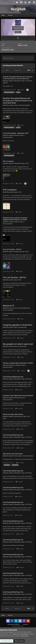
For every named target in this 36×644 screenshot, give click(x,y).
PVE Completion (8, 161)
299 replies (19, 408)
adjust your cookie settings (21, 634)
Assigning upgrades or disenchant (17, 325)
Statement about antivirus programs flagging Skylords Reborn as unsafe (15, 219)
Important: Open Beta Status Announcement (18, 396)
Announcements (8, 137)
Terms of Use (24, 636)
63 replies (19, 390)
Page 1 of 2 (18, 70)
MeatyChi (6, 81)
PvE (27, 163)
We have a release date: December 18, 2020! (18, 363)
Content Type (9, 58)
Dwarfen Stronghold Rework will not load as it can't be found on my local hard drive (18, 78)
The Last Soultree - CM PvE (12, 249)
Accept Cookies (7, 641)
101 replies (21, 371)
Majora (17, 135)
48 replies (20, 429)
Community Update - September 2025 (16, 133)
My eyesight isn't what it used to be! (18, 344)
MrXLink (17, 398)
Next (29, 70)
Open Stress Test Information (13, 454)
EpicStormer (18, 416)
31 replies (21, 153)
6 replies (19, 271)
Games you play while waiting (13, 414)
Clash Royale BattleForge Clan (13, 377)
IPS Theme (10, 624)
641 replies (20, 463)
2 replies (21, 90)
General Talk (23, 327)
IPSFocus (17, 624)
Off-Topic (29, 379)
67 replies (20, 244)
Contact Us (25, 624)
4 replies (21, 338)
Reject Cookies (19, 641)
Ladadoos (18, 365)
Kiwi (16, 456)
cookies (11, 632)
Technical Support (25, 105)
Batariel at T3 (9, 306)
